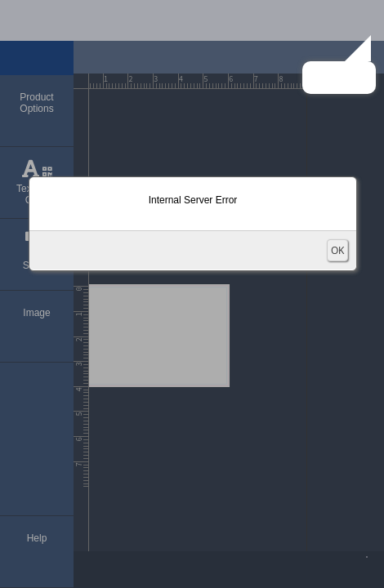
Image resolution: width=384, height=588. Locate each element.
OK (337, 250)
